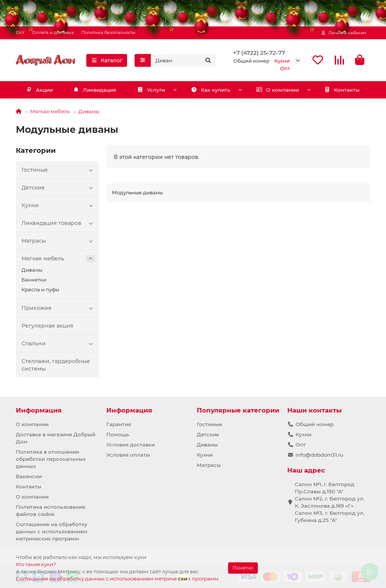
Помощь (118, 434)
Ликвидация (95, 90)
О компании (277, 90)
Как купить (211, 90)
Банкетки (34, 280)
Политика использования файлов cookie (51, 510)
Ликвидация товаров (58, 223)
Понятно (243, 568)
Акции (40, 90)
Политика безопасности (108, 32)
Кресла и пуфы (40, 290)
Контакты (342, 90)
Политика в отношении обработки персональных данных (51, 459)
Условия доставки (131, 445)
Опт (20, 32)
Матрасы (58, 241)
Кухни (58, 206)
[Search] (183, 60)
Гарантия (119, 424)
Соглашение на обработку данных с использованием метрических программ (52, 531)
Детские (58, 188)
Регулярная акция (47, 326)
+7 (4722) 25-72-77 (259, 53)
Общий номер (315, 424)
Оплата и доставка (53, 32)
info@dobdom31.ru (319, 455)
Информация (39, 410)
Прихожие (58, 308)
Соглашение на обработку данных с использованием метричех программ (117, 578)
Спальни (58, 344)
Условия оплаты (128, 455)
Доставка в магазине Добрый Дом (56, 438)
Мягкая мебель (50, 112)
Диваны (89, 112)
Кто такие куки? (36, 564)
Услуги (151, 90)
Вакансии (29, 476)
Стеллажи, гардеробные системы (56, 365)
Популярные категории (238, 410)
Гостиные (58, 170)
